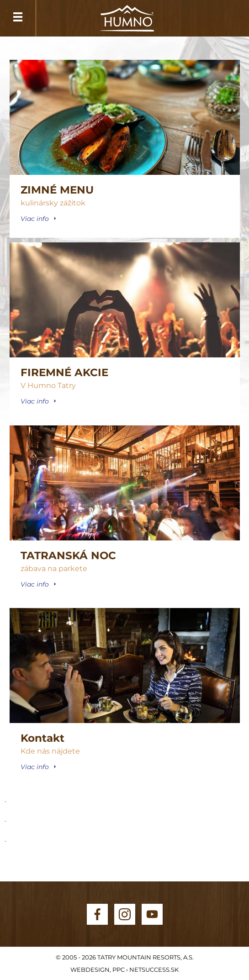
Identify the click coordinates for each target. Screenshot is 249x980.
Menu (18, 18)
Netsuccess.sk (154, 970)
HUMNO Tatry (127, 19)
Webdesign (90, 970)
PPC (119, 970)
